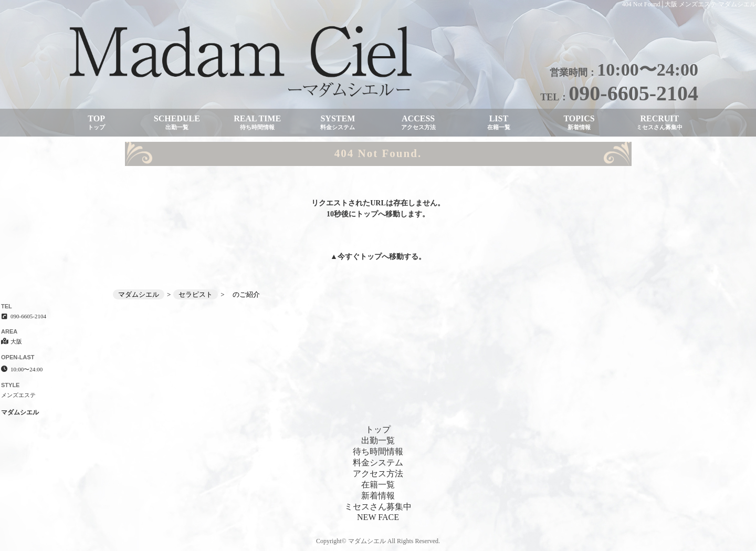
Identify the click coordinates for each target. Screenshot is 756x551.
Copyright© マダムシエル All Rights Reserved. (378, 541)
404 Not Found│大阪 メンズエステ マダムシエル (689, 4)
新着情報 (378, 496)
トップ (371, 257)
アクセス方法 (378, 474)
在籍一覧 (378, 485)
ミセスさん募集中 (378, 507)
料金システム (378, 462)
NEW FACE (378, 517)
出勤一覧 (378, 440)
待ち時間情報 (378, 451)
